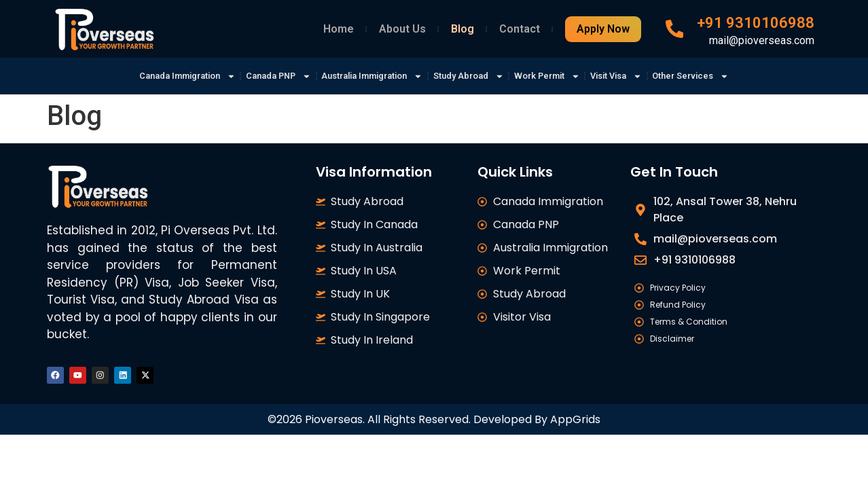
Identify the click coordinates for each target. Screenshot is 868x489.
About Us (402, 29)
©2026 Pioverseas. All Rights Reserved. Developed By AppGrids (434, 424)
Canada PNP (255, 76)
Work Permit (565, 76)
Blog (463, 29)
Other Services (731, 76)
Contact (520, 29)
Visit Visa (645, 76)
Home (339, 29)
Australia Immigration (363, 76)
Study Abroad (475, 76)
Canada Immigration (150, 76)
